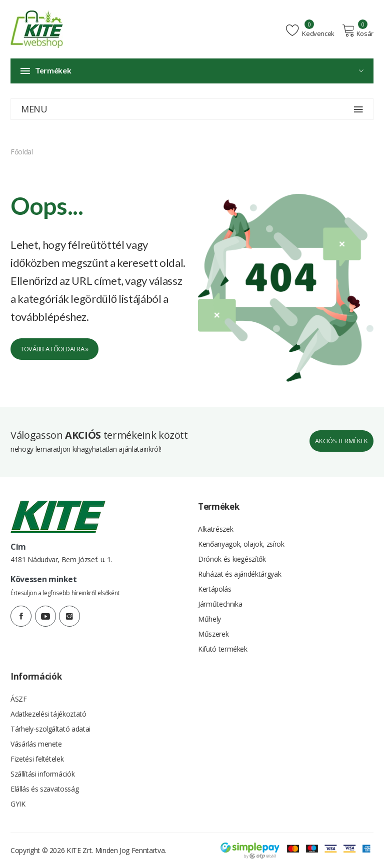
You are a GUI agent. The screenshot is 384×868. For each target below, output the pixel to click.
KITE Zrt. (80, 850)
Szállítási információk (42, 774)
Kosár (358, 30)
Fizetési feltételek (37, 759)
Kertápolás (215, 589)
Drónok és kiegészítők (232, 559)
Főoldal (22, 152)
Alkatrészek (215, 529)
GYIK (18, 804)
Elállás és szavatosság (44, 789)
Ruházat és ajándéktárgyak (239, 574)
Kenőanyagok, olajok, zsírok (241, 544)
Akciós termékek (341, 441)
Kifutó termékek (223, 649)
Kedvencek (310, 30)
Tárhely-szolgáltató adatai (50, 729)
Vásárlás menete (36, 744)
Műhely (209, 619)
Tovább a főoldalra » (54, 349)
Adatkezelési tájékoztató (48, 714)
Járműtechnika (220, 604)
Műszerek (213, 634)
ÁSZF (19, 699)
